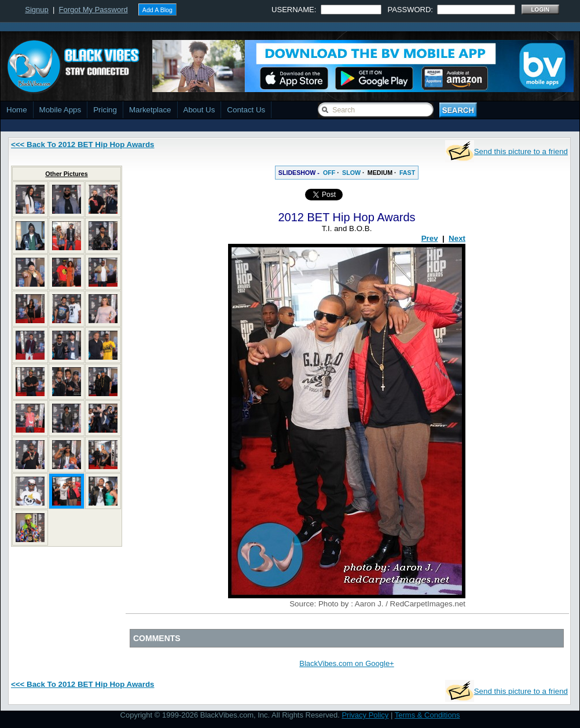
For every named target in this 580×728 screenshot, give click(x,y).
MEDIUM (380, 173)
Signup (36, 10)
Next (457, 238)
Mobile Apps (60, 110)
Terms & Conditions (427, 715)
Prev (430, 238)
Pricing (105, 110)
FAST (407, 173)
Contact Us (246, 110)
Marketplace (150, 110)
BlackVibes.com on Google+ (346, 663)
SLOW (351, 173)
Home (17, 110)
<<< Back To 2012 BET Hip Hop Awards (83, 144)
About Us (199, 110)
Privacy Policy (365, 715)
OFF (329, 173)
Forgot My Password (93, 10)
